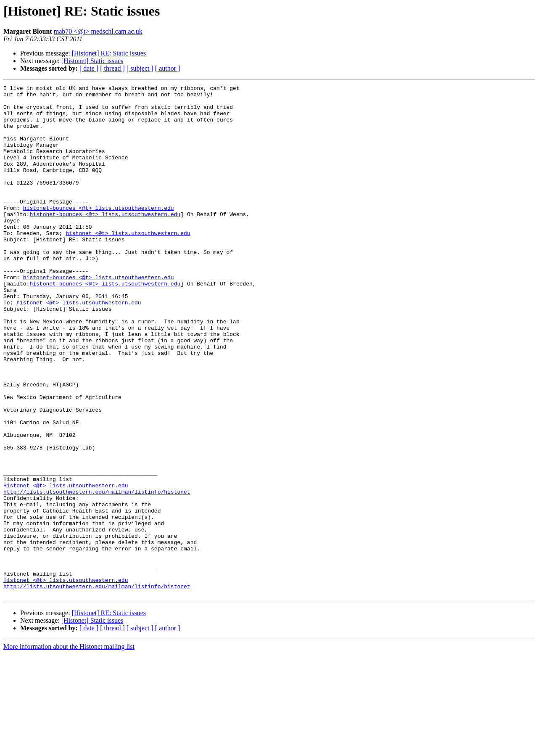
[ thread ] (112, 68)
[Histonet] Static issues (92, 61)
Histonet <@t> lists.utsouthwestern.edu (66, 566)
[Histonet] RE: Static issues (109, 53)
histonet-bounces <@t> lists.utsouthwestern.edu (99, 233)
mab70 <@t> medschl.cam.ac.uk (98, 31)
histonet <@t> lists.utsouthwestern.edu (128, 263)
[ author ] (168, 68)
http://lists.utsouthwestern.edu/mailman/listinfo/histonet (97, 574)
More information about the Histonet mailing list (69, 749)
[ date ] (89, 68)
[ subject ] (140, 68)
